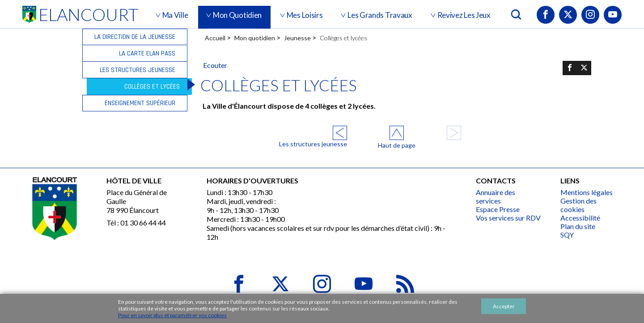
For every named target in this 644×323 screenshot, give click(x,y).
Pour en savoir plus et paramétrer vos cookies (172, 315)
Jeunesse (297, 38)
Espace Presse (498, 209)
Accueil (215, 38)
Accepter (504, 306)
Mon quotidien (255, 38)
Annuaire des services (496, 196)
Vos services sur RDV (508, 218)
